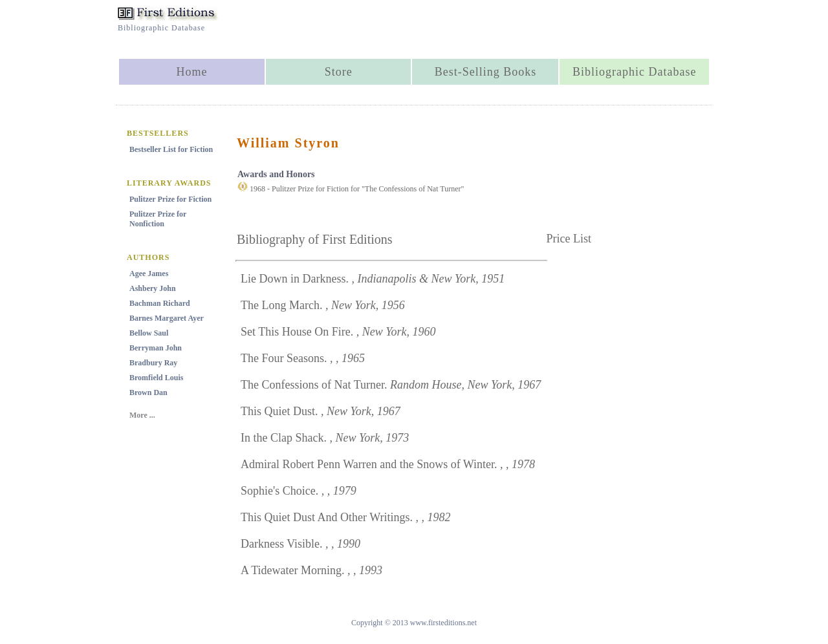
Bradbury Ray (153, 363)
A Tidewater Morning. (311, 570)
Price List (569, 239)
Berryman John (156, 348)
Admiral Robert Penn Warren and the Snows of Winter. (388, 464)
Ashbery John (153, 288)
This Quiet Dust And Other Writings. (345, 517)
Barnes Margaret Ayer (167, 318)
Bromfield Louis (156, 378)
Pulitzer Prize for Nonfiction (158, 219)
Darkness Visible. (300, 544)
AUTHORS (148, 257)
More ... (142, 415)
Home (191, 72)
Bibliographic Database (634, 72)
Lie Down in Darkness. (373, 279)
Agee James (149, 274)
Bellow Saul (149, 333)
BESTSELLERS (158, 133)
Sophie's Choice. (299, 491)
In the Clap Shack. (325, 438)
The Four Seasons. (303, 358)
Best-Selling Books (486, 72)
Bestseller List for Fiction (171, 149)
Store (339, 72)
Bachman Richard (160, 303)
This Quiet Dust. (321, 411)
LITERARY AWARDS (169, 183)
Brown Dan (148, 392)
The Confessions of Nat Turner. (391, 385)
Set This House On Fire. (338, 332)
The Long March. (323, 305)
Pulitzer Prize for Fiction (170, 199)
